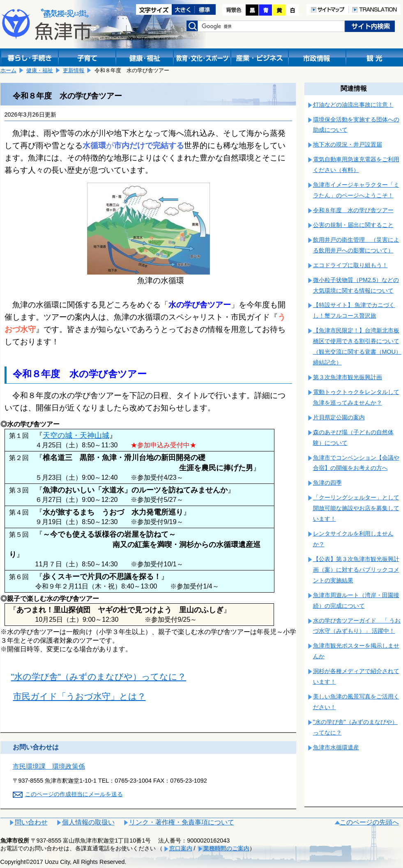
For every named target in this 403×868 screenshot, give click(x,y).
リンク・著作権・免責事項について (182, 822)
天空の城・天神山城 (76, 435)
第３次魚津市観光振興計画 (348, 377)
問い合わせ (31, 822)
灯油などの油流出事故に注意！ (353, 105)
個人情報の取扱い (88, 822)
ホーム (8, 70)
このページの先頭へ (369, 822)
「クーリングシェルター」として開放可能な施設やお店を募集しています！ (356, 508)
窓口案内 (181, 848)
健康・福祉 (40, 70)
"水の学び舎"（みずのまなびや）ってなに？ (99, 677)
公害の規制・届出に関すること (353, 225)
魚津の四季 (327, 483)
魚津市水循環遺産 (336, 747)
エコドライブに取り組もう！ (350, 265)
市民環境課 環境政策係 (49, 766)
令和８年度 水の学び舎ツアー (353, 210)
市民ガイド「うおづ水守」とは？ (79, 696)
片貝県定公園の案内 (339, 417)
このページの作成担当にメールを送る (74, 794)
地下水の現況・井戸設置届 (348, 144)
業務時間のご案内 (226, 848)
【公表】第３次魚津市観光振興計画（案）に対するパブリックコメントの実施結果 (356, 570)
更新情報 (74, 70)
